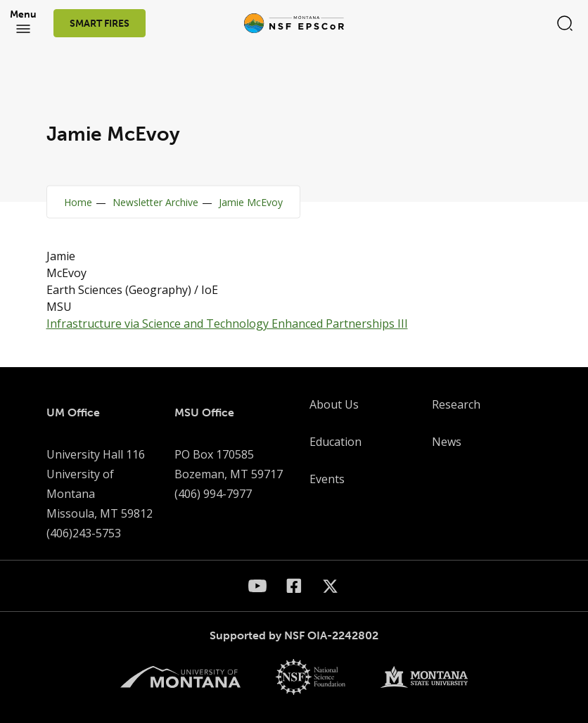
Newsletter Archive (155, 202)
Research (456, 404)
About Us (334, 404)
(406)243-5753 (84, 533)
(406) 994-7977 (213, 494)
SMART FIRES (100, 24)
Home (78, 202)
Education (335, 442)
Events (327, 479)
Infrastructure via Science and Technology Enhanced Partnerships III (227, 324)
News (447, 442)
